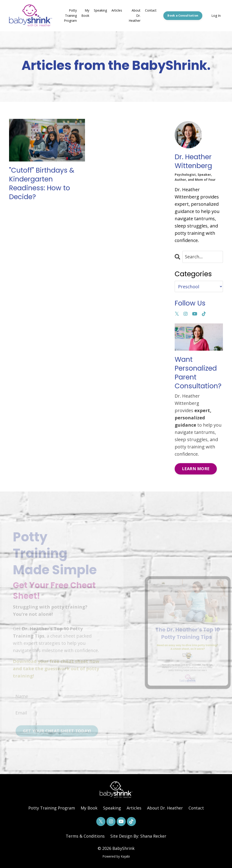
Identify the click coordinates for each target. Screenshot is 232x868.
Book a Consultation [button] (183, 16)
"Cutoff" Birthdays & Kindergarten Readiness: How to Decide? (42, 184)
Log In (216, 16)
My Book (85, 13)
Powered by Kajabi (116, 856)
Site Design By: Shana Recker (138, 836)
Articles (117, 10)
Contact (151, 10)
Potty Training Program (70, 15)
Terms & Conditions (85, 836)
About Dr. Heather (135, 15)
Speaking (100, 10)
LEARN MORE (196, 469)
